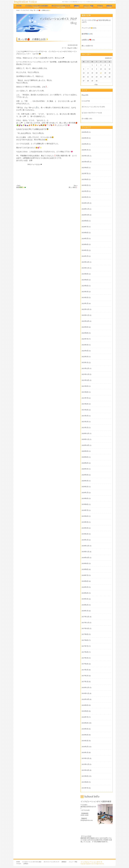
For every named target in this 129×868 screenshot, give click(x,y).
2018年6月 (85, 581)
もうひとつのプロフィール (91, 113)
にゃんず (85, 101)
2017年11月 (85, 623)
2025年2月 (85, 197)
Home (18, 10)
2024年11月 (85, 209)
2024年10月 (85, 215)
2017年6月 (85, 652)
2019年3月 (85, 528)
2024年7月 (85, 227)
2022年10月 (85, 321)
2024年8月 (85, 221)
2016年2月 (85, 747)
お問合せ (110, 6)
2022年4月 (85, 351)
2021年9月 (85, 386)
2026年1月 (85, 150)
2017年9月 (85, 634)
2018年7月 (85, 575)
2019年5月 (85, 522)
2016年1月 (85, 753)
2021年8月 (85, 392)
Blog (32, 10)
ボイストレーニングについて (61, 6)
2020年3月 (85, 481)
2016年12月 (85, 687)
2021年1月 (85, 428)
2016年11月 (85, 693)
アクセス (100, 6)
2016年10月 (85, 699)
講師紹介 (77, 6)
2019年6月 (85, 516)
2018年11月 (85, 552)
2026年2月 (85, 144)
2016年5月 (85, 729)
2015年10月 (85, 770)
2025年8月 (85, 168)
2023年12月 (85, 262)
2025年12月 (85, 156)
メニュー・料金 (88, 6)
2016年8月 (85, 711)
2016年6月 (85, 723)
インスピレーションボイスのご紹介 (37, 6)
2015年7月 (85, 788)
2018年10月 (85, 558)
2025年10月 (85, 162)
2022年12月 (85, 309)
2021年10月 (85, 380)
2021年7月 (85, 398)
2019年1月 (85, 540)
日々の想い (74, 48)
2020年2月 (85, 487)
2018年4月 (85, 593)
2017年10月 (85, 628)
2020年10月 (85, 445)
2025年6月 (85, 179)
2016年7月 (85, 717)
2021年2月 (85, 422)
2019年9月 (85, 498)
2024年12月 (85, 203)
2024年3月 (85, 250)
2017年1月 (85, 682)
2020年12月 (85, 433)
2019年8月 (85, 504)
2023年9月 (85, 274)
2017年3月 (85, 670)
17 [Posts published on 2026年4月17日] (101, 73)
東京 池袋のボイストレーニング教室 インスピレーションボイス (26, 2)
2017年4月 (85, 664)
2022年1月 (85, 363)
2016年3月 (85, 741)
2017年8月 (85, 640)
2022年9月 (85, 327)
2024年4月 (85, 244)
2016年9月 (85, 705)
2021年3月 (85, 416)
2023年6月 (85, 286)
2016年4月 (85, 735)
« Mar (96, 85)
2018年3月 (85, 599)
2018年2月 (85, 605)
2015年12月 (85, 758)
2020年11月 (85, 439)
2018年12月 (85, 546)
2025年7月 (85, 173)
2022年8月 (85, 333)
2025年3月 (85, 191)
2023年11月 (85, 268)
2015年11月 (85, 764)
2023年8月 (85, 280)
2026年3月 (85, 138)
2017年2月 (85, 676)
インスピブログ (25, 10)
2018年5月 (85, 587)
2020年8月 (85, 457)
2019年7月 (85, 510)
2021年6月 (85, 404)
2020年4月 (85, 475)
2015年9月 (85, 776)
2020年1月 (85, 493)
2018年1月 (85, 611)
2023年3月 (85, 298)
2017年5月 (85, 658)
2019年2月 (85, 534)
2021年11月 (85, 374)
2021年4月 (85, 410)
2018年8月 (85, 569)
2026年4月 (85, 132)
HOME (19, 6)
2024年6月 (85, 233)
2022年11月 (85, 315)
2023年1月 (85, 303)
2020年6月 (85, 463)
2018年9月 (85, 563)
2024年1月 (85, 256)
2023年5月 (85, 292)
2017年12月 (85, 617)
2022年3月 (85, 357)
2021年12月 (85, 368)
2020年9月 (85, 451)
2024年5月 (85, 239)
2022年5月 (85, 345)
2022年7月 (85, 339)
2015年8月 (85, 782)
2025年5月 (85, 185)
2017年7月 (85, 646)
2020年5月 (85, 469)
